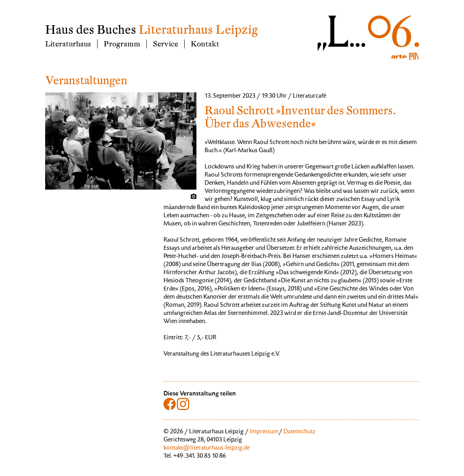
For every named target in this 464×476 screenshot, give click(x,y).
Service (166, 44)
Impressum (264, 432)
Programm (122, 44)
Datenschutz (300, 432)
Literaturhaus (68, 44)
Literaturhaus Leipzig (198, 30)
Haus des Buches (91, 30)
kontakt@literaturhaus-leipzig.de (207, 448)
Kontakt (205, 44)
